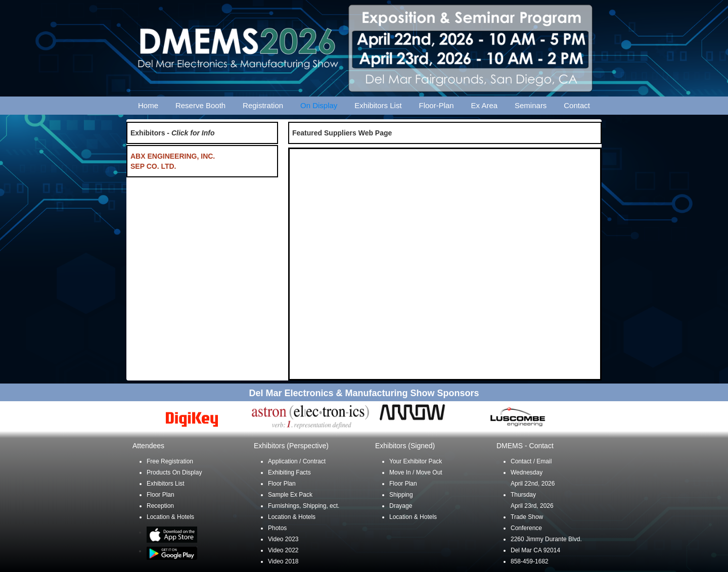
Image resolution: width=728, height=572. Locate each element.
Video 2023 (283, 539)
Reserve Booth (200, 105)
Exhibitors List (378, 105)
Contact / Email (531, 461)
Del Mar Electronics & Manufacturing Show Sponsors (364, 393)
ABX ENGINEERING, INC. (173, 156)
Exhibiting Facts (289, 472)
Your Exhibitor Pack (416, 461)
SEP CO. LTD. (153, 166)
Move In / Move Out (416, 472)
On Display (319, 105)
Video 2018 (283, 561)
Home (148, 105)
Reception (160, 506)
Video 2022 (283, 550)
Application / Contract (297, 461)
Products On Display (174, 472)
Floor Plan (161, 495)
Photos (277, 528)
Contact (577, 105)
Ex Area (485, 105)
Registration (263, 105)
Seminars (531, 105)
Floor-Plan (437, 105)
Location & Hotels (170, 517)
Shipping (401, 495)
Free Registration (170, 461)
